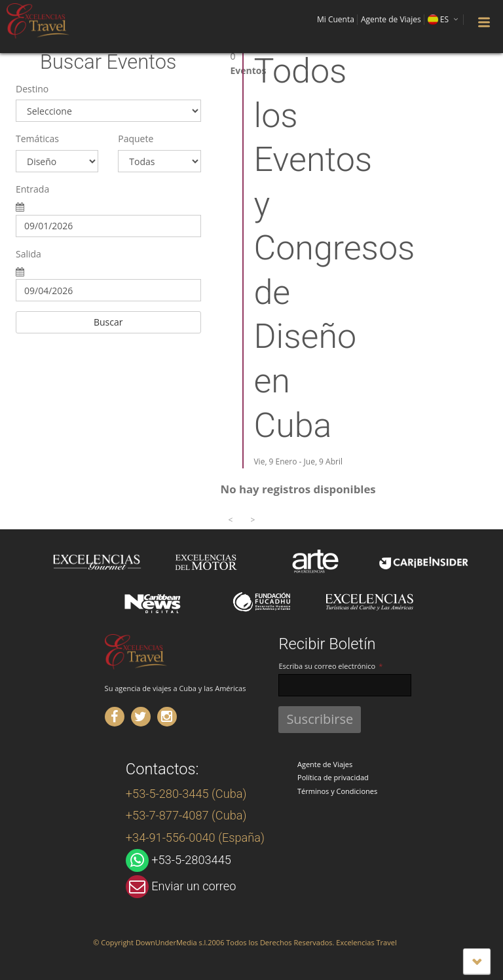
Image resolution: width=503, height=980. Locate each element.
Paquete (136, 139)
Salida (28, 254)
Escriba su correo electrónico (327, 666)
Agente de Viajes (325, 764)
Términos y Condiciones (337, 791)
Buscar (108, 322)
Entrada (32, 189)
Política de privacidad (333, 777)
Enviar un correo (194, 886)
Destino (32, 89)
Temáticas (37, 139)
